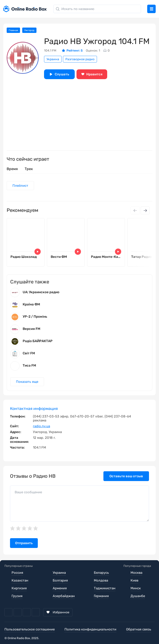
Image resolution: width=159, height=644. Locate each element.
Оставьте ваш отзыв (126, 476)
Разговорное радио (80, 59)
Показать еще (27, 382)
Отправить (24, 543)
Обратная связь (139, 629)
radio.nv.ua (41, 426)
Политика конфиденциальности (90, 629)
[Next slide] (145, 210)
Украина (53, 59)
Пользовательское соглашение (30, 629)
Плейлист (20, 186)
